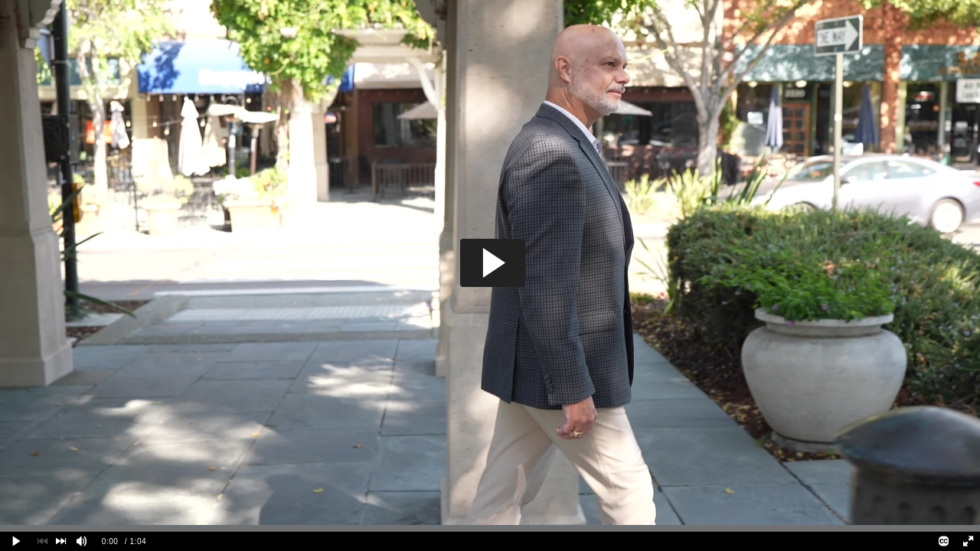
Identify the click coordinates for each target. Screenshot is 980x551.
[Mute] (82, 541)
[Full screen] (968, 541)
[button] (493, 263)
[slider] (490, 528)
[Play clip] (17, 541)
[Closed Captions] (944, 541)
